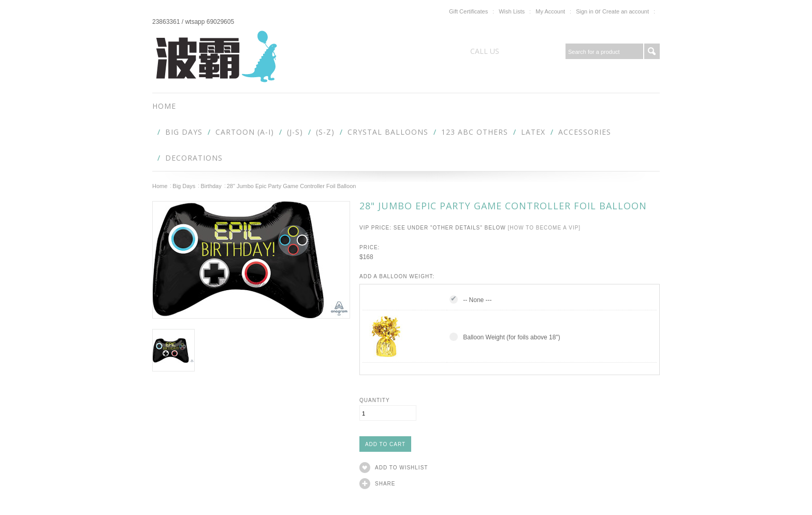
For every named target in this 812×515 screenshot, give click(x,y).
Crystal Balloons (388, 132)
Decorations (194, 158)
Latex (533, 132)
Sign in (585, 11)
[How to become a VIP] (544, 228)
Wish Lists (512, 11)
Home (160, 186)
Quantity (375, 400)
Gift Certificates (468, 11)
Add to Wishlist (401, 468)
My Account (550, 11)
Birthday (211, 186)
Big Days (184, 132)
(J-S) (295, 132)
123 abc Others (475, 132)
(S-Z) (325, 132)
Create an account (626, 11)
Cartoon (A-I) (245, 132)
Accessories (585, 132)
